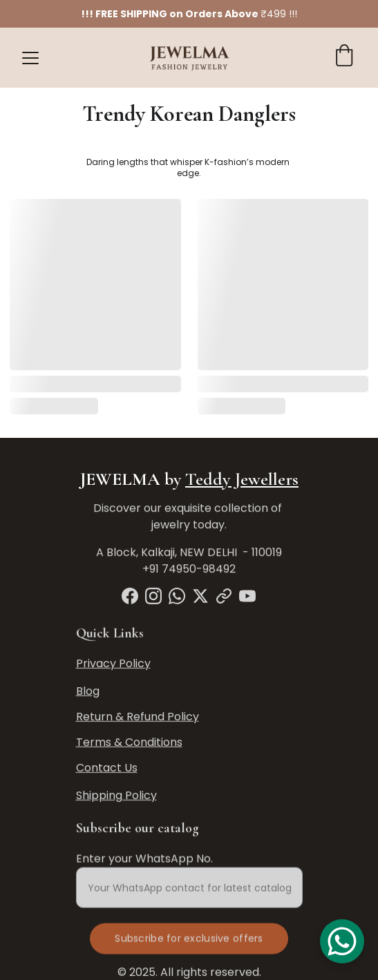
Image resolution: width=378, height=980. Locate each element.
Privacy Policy (113, 664)
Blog (88, 692)
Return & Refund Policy (138, 717)
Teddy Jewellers (242, 479)
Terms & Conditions (129, 743)
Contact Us (107, 768)
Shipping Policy (116, 796)
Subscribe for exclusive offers (189, 944)
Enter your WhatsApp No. (144, 864)
